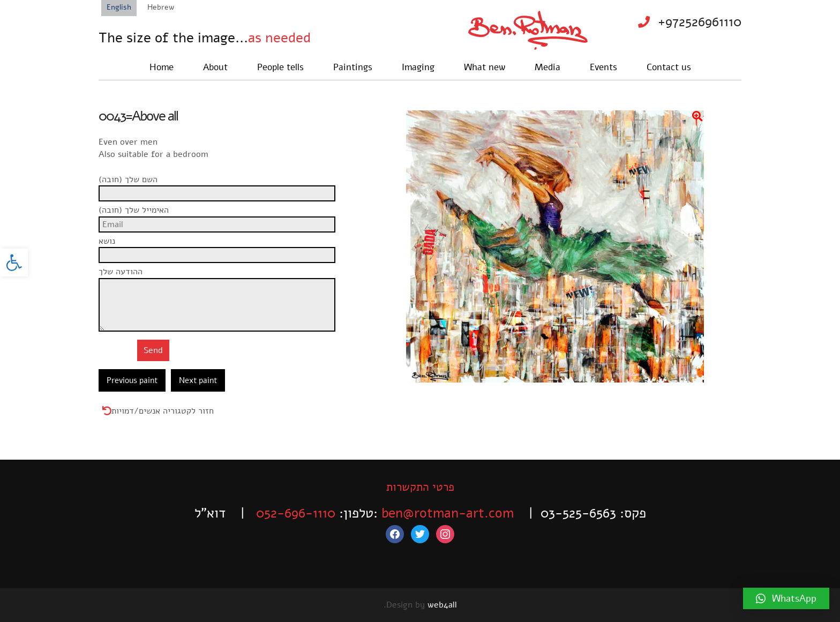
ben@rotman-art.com (448, 513)
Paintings (353, 67)
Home (162, 67)
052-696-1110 (296, 513)
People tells (280, 67)
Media (547, 67)
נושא (221, 247)
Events (603, 67)
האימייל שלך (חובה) (221, 216)
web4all (442, 605)
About (215, 67)
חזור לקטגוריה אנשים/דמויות (163, 411)
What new (485, 67)
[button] (14, 263)
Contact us (669, 67)
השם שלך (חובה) (221, 185)
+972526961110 (700, 22)
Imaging (418, 67)
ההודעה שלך (221, 278)
